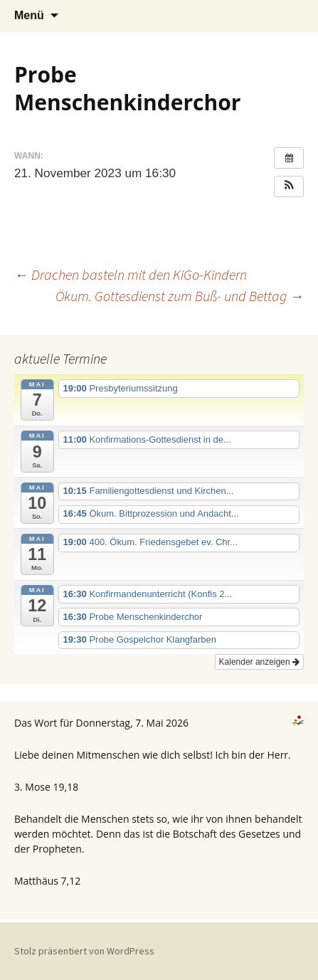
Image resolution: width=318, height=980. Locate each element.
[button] (289, 186)
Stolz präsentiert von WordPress (84, 951)
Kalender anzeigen (259, 662)
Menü (29, 15)
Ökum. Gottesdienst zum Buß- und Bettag (180, 296)
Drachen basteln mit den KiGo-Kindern (131, 274)
